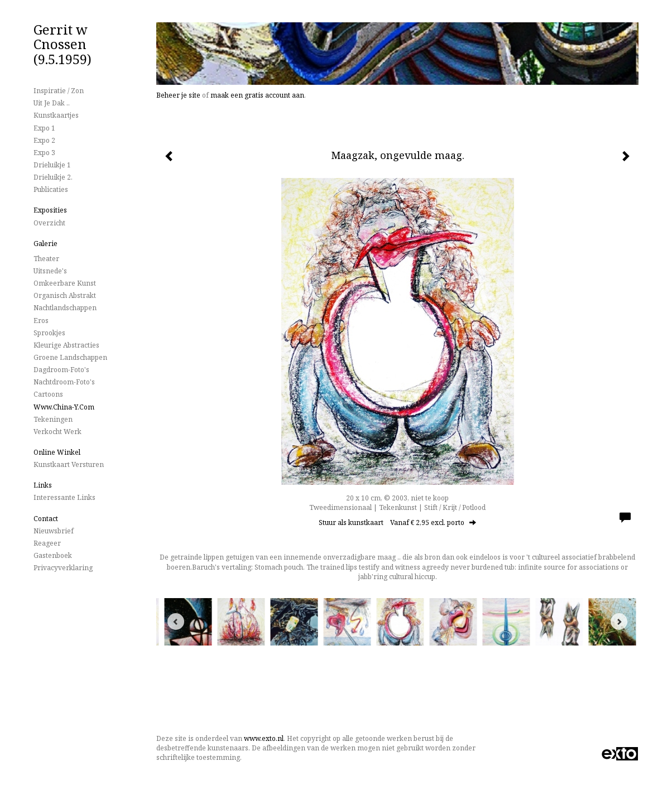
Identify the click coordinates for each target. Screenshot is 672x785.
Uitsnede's (50, 271)
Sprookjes (49, 333)
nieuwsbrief (54, 531)
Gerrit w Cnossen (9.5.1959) (63, 44)
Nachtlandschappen (65, 308)
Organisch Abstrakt (65, 295)
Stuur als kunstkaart (397, 522)
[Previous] (176, 622)
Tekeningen (53, 419)
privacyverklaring (63, 568)
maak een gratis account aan (257, 95)
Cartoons (48, 394)
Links (43, 485)
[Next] (619, 622)
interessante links (64, 497)
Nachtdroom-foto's (64, 382)
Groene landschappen (70, 357)
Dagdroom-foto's (61, 370)
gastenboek (53, 555)
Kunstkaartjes (56, 115)
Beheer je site (178, 95)
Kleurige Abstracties (66, 345)
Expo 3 (44, 153)
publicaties (51, 189)
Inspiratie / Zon (59, 91)
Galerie (45, 244)
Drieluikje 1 (52, 165)
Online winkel (57, 452)
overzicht (49, 223)
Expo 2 (44, 140)
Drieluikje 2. (53, 177)
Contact (46, 519)
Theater (46, 259)
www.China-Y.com (64, 407)
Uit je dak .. (52, 103)
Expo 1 (44, 128)
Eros (41, 321)
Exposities (50, 210)
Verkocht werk (57, 432)
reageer (47, 543)
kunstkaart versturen (69, 464)
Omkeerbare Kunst (65, 283)
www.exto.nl (264, 738)
